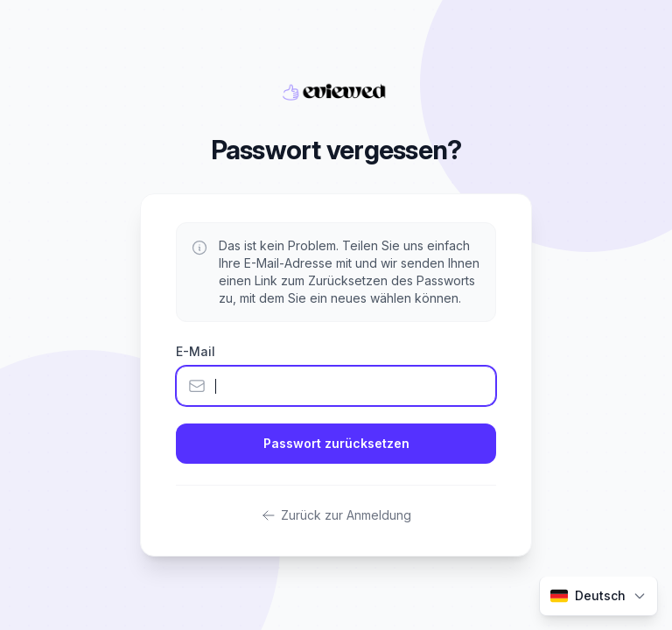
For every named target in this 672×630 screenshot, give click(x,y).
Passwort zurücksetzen (336, 443)
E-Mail (196, 351)
